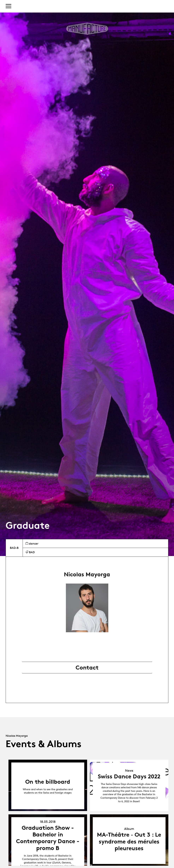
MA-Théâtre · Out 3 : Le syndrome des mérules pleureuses (129, 841)
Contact (87, 668)
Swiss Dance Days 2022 (129, 776)
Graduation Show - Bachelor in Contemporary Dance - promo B (48, 838)
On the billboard (48, 782)
